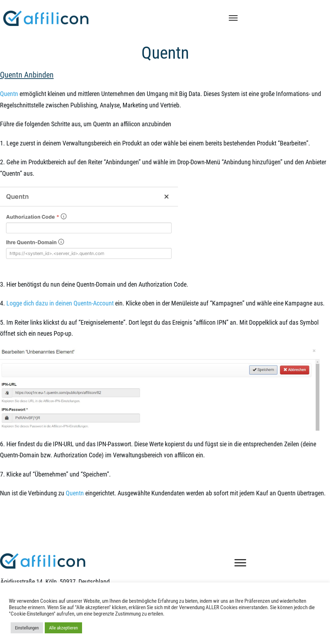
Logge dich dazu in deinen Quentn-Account (60, 303)
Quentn (165, 53)
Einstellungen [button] (27, 628)
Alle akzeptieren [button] (63, 628)
